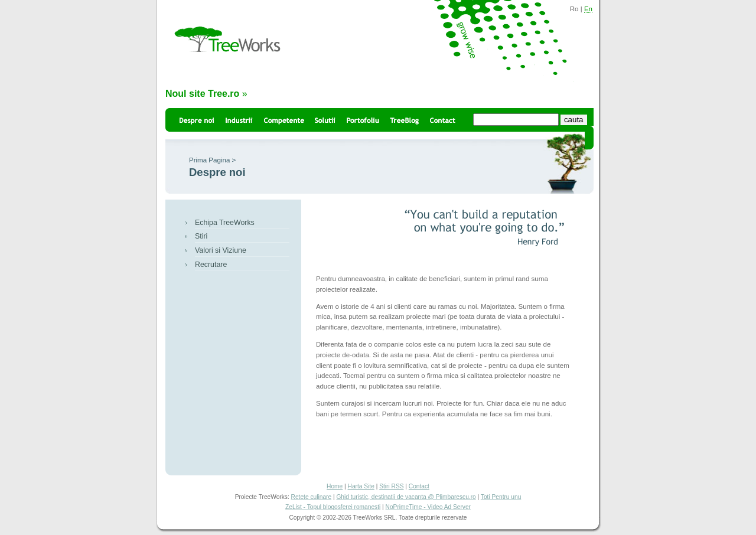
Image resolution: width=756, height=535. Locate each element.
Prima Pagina (209, 160)
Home (335, 486)
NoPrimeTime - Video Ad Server (428, 507)
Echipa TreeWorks (225, 223)
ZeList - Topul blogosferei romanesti (333, 507)
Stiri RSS (391, 486)
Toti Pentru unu (501, 497)
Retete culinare (312, 497)
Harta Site (361, 486)
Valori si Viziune (221, 250)
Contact (419, 486)
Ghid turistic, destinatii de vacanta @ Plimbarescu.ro (406, 497)
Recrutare (211, 265)
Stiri (201, 236)
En (588, 9)
